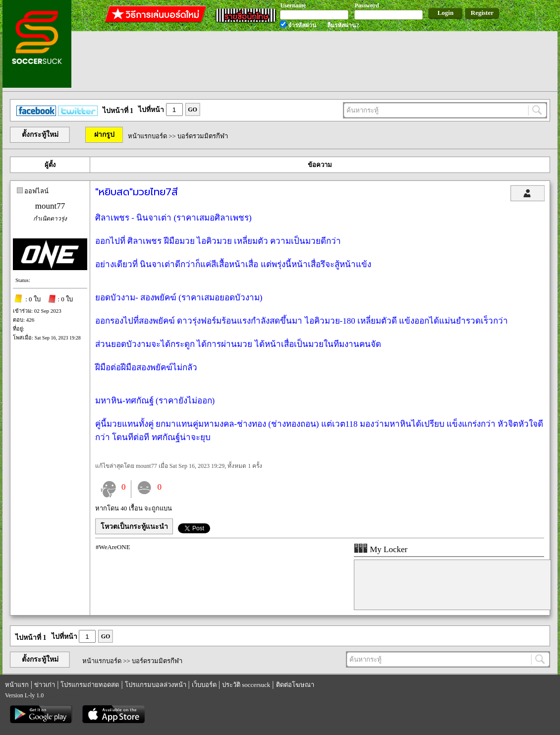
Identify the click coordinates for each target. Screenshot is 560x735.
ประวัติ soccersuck (246, 685)
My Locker (381, 549)
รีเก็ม (70, 695)
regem (53, 695)
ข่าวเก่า (45, 685)
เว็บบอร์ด (204, 685)
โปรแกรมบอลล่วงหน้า (156, 685)
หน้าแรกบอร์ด (147, 136)
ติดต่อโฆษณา (295, 685)
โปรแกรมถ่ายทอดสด (90, 685)
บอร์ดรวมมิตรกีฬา (203, 136)
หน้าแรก (17, 685)
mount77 (50, 206)
